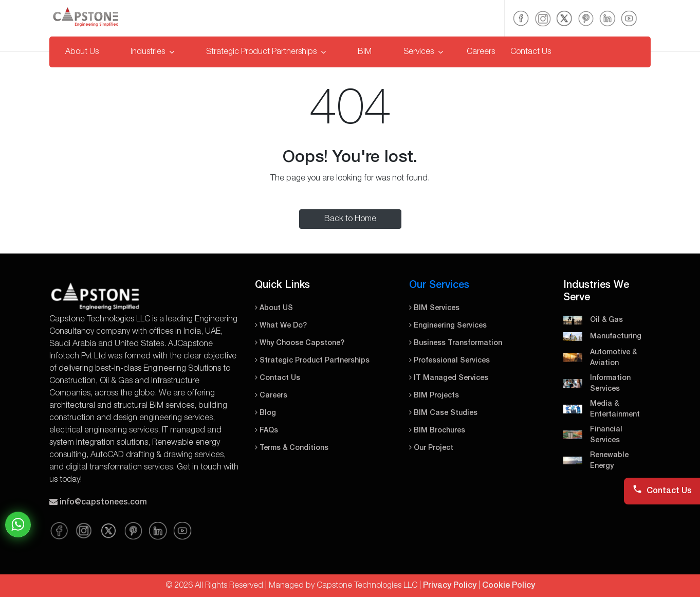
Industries (152, 52)
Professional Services (449, 361)
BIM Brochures (437, 431)
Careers (481, 52)
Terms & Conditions (292, 448)
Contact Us (531, 52)
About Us (82, 52)
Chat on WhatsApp (18, 524)
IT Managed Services (449, 378)
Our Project (431, 448)
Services (423, 52)
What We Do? (281, 326)
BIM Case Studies (443, 413)
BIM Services (434, 308)
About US (274, 308)
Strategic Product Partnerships (266, 52)
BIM (365, 52)
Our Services (439, 285)
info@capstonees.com (103, 502)
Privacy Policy (450, 586)
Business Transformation (456, 343)
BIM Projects (434, 396)
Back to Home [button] (350, 219)
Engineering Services (448, 326)
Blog (265, 413)
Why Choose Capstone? (300, 343)
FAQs (266, 431)
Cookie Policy (509, 586)
